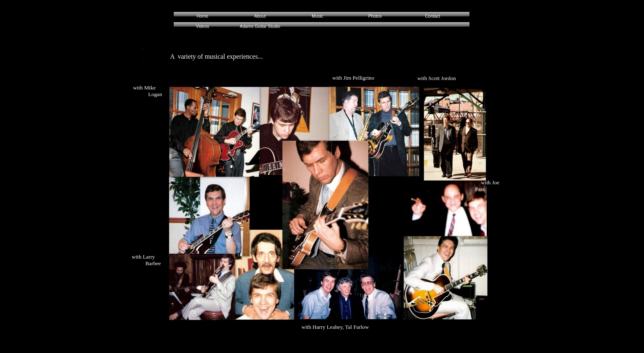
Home (202, 16)
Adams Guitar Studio (260, 26)
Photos (375, 16)
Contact (433, 16)
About (260, 16)
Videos (202, 26)
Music (317, 16)
